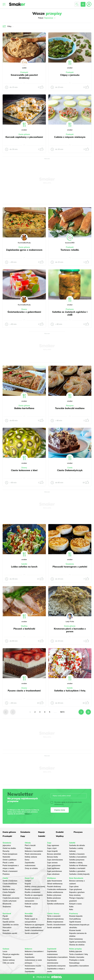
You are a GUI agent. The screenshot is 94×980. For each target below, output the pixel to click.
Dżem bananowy (76, 939)
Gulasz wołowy (9, 960)
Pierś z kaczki (30, 845)
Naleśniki (6, 857)
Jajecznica (7, 845)
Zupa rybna (74, 887)
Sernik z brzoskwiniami (34, 930)
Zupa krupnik (52, 851)
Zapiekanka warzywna (56, 966)
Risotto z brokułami (33, 892)
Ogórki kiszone (75, 922)
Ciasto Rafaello (9, 892)
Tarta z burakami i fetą (79, 954)
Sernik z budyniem (10, 881)
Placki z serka (8, 863)
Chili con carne (8, 963)
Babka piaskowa (54, 898)
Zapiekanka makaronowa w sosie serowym (33, 960)
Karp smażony (75, 895)
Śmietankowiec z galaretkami (24, 312)
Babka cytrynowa (54, 895)
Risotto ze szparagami (34, 895)
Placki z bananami (10, 871)
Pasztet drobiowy (54, 887)
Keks (71, 909)
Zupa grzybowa (76, 889)
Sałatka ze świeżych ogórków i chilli (70, 313)
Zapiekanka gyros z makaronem (24, 250)
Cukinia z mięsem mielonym (70, 137)
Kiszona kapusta (76, 916)
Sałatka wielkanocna (56, 904)
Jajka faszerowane (55, 881)
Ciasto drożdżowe (10, 884)
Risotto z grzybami (32, 889)
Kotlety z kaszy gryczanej (35, 887)
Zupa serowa (52, 863)
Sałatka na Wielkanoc (78, 865)
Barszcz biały (52, 857)
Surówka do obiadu (77, 845)
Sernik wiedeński (32, 933)
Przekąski (24, 72)
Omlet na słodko (9, 848)
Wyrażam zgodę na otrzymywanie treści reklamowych (66, 803)
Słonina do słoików (77, 945)
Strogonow (7, 957)
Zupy (23, 836)
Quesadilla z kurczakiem (79, 966)
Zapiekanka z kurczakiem (57, 957)
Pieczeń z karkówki (24, 629)
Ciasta (70, 468)
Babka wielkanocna (55, 892)
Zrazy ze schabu (31, 868)
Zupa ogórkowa (53, 868)
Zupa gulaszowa (54, 865)
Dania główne (24, 134)
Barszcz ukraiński (54, 854)
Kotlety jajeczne (76, 951)
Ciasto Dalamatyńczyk (70, 470)
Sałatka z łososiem (77, 854)
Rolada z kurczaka (77, 957)
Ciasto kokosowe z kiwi (24, 470)
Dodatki (60, 832)
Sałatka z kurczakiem (78, 857)
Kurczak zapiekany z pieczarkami (24, 137)
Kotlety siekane (31, 857)
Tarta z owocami (54, 916)
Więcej (27, 814)
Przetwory (70, 309)
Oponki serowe (9, 922)
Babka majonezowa (55, 922)
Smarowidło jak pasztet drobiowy (24, 76)
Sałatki (24, 564)
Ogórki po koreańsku (77, 942)
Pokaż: (47, 18)
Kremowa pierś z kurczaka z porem (70, 630)
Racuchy (6, 851)
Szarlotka (6, 887)
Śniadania (70, 564)
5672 (62, 712)
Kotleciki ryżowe (31, 904)
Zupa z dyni (52, 848)
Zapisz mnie (60, 810)
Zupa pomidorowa (54, 871)
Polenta (28, 907)
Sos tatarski (52, 901)
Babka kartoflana (24, 408)
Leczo (5, 951)
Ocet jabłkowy (75, 919)
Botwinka (29, 916)
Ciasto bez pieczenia (11, 898)
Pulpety (28, 848)
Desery (24, 309)
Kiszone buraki (75, 930)
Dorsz (27, 860)
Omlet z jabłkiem (10, 860)
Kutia (71, 907)
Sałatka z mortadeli (77, 868)
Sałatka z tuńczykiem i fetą (70, 691)
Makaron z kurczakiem (34, 851)
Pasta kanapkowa (10, 854)
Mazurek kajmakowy (55, 919)
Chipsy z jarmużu (70, 75)
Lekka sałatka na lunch (24, 567)
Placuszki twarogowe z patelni (70, 567)
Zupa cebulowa (53, 874)
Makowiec (7, 895)
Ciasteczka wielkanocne (57, 889)
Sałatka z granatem (77, 871)
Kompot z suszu (75, 904)
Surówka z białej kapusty (79, 874)
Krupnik (28, 884)
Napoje (41, 832)
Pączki (5, 916)
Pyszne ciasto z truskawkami (24, 691)
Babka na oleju (9, 889)
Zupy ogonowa (53, 845)
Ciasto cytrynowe (10, 901)
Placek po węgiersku (11, 954)
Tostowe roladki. (70, 250)
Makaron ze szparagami (34, 925)
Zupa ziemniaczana (55, 860)
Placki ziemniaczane (33, 854)
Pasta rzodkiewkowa (33, 928)
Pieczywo (70, 406)
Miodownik (7, 904)
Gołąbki (28, 881)
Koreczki (6, 930)
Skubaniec (7, 907)
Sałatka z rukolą (76, 863)
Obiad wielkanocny (55, 884)
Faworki (6, 919)
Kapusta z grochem (77, 892)
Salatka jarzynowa (77, 860)
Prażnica (6, 874)
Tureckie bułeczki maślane (70, 408)
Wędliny (24, 626)
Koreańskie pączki (10, 933)
